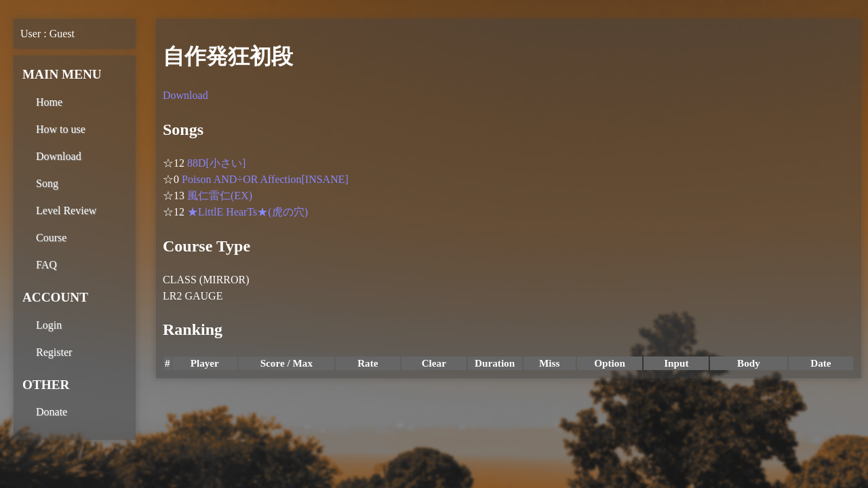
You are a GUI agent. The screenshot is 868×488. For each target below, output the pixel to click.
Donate (52, 412)
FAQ (46, 265)
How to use (61, 129)
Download (59, 156)
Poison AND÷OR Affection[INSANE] (265, 179)
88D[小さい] (216, 163)
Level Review (66, 210)
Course (51, 238)
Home (49, 102)
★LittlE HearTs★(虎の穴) (248, 212)
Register (54, 352)
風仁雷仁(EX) (220, 196)
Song (47, 183)
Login (49, 325)
